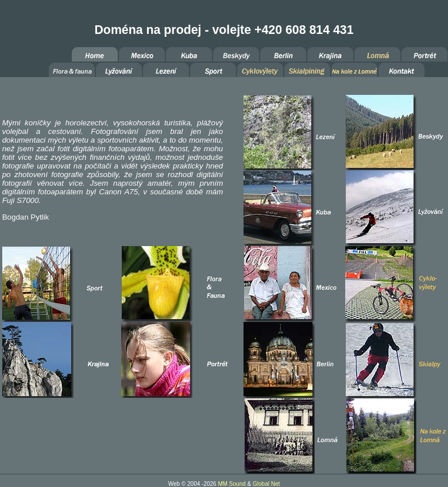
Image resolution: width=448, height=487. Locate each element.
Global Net (266, 484)
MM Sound (231, 484)
